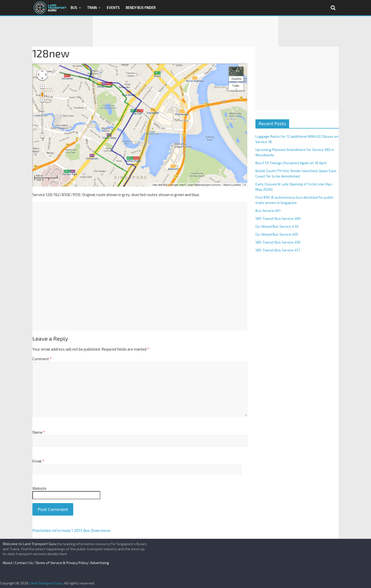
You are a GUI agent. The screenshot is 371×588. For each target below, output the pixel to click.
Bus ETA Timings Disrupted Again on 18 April (291, 163)
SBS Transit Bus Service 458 (278, 242)
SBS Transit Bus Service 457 (278, 250)
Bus (74, 8)
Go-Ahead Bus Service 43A (277, 226)
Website (39, 488)
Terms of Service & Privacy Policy (62, 563)
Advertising (100, 563)
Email (38, 461)
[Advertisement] (185, 31)
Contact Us (24, 563)
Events (113, 8)
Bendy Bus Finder (141, 8)
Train (92, 8)
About (8, 563)
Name (39, 432)
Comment (42, 359)
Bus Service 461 (268, 210)
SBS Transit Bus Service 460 (278, 218)
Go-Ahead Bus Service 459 (277, 234)
